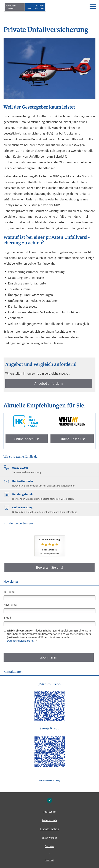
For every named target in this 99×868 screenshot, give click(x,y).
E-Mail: (8, 617)
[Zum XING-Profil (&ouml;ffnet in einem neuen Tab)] (50, 800)
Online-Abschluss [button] (27, 439)
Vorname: (9, 592)
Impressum (50, 811)
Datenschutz (50, 820)
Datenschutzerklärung (20, 641)
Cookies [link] (50, 846)
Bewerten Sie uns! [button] (49, 567)
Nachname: (10, 604)
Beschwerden (49, 838)
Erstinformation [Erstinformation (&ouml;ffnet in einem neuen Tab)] (49, 829)
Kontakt (49, 860)
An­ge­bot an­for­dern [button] (49, 383)
